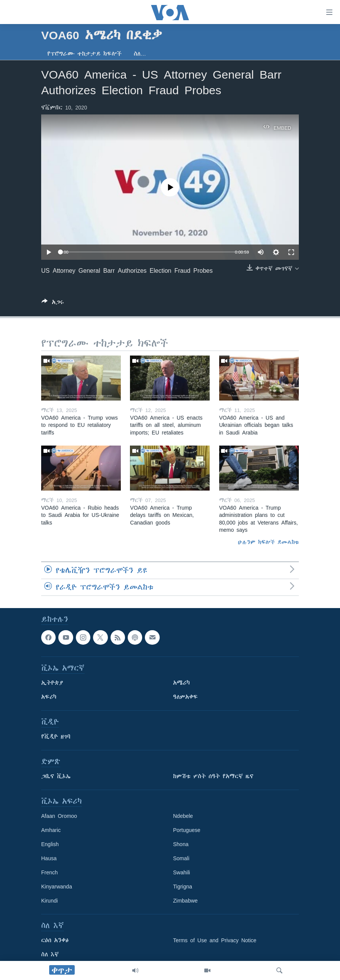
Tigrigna (183, 887)
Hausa (49, 858)
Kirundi (50, 901)
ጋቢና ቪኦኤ (56, 776)
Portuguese (187, 830)
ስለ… (140, 54)
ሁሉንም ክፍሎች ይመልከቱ (268, 542)
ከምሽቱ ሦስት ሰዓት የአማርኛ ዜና (213, 776)
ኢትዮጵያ (52, 683)
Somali (181, 858)
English (50, 844)
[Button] (53, 303)
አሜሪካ (181, 683)
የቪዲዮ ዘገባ (56, 737)
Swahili (181, 872)
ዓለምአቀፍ (185, 697)
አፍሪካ (49, 697)
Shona (181, 844)
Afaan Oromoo (59, 816)
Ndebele (183, 816)
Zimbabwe (185, 901)
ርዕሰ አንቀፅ (55, 940)
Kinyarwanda (57, 887)
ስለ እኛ (50, 954)
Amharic (51, 830)
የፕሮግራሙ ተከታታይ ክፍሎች (84, 54)
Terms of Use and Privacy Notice (215, 940)
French (50, 872)
